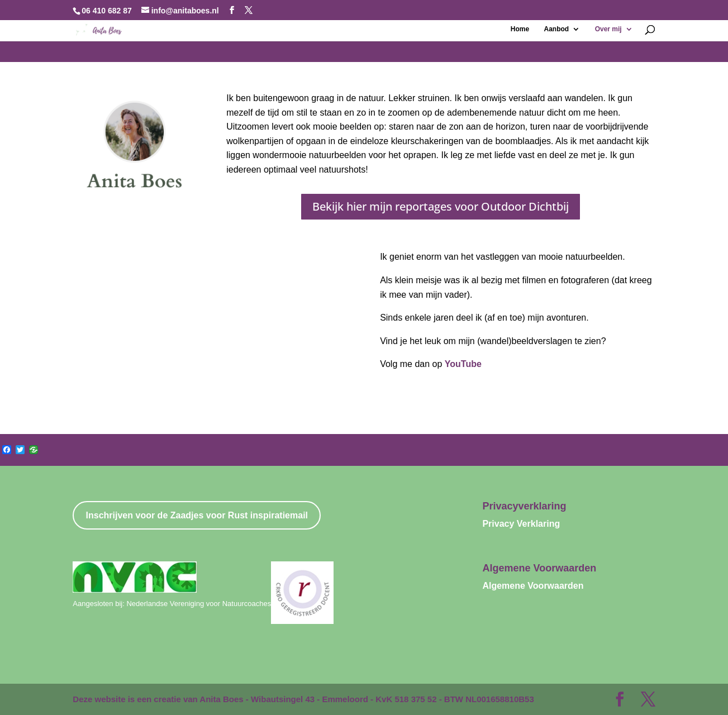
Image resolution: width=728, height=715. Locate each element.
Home (520, 29)
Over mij (608, 29)
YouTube (463, 364)
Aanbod (557, 29)
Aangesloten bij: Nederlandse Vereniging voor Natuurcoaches (172, 604)
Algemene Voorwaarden (533, 586)
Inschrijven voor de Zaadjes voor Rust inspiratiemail (197, 515)
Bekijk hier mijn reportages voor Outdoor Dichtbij (441, 206)
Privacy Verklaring (521, 524)
